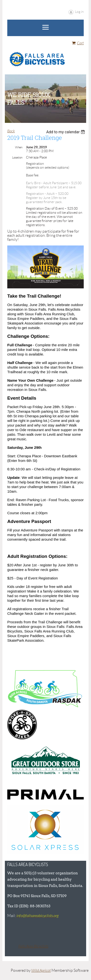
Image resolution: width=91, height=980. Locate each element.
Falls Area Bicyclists (33, 946)
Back (11, 131)
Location (17, 157)
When (19, 147)
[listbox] (66, 132)
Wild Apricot (41, 971)
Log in (79, 12)
